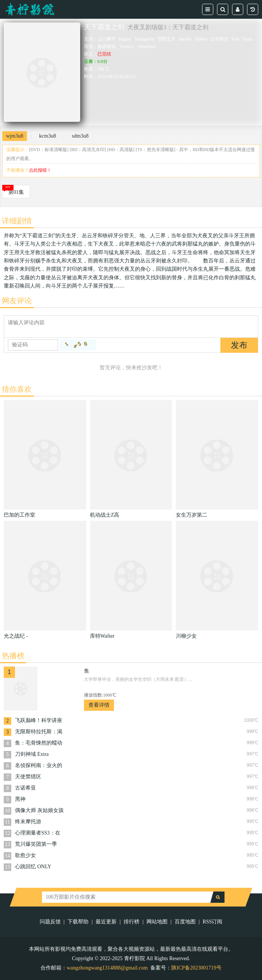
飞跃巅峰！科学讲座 (39, 720)
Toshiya (127, 46)
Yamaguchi (144, 39)
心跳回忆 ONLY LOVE (33, 867)
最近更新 (106, 922)
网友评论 (17, 301)
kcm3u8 (47, 136)
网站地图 (157, 922)
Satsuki (185, 39)
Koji (236, 39)
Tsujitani (250, 39)
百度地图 (185, 922)
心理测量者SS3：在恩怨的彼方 (38, 834)
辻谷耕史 (220, 39)
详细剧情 (17, 221)
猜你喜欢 (17, 389)
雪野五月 (166, 39)
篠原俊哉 (106, 46)
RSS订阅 (212, 922)
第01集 (16, 192)
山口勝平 (106, 39)
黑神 (20, 799)
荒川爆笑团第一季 (36, 844)
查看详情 (99, 705)
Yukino (201, 39)
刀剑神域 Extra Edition (32, 755)
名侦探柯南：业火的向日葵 (39, 766)
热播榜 (13, 656)
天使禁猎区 (28, 777)
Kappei (125, 39)
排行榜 (132, 922)
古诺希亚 (25, 788)
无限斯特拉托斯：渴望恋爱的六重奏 (39, 732)
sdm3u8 (80, 136)
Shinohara (147, 46)
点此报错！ (40, 170)
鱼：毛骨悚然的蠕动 (39, 743)
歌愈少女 (25, 855)
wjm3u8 (15, 136)
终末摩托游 (28, 822)
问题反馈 (50, 922)
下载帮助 (78, 922)
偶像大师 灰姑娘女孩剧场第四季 (39, 811)
